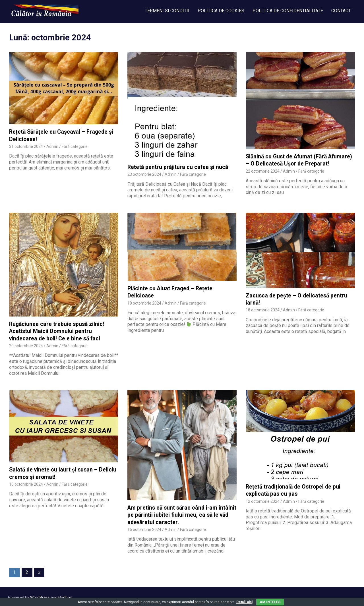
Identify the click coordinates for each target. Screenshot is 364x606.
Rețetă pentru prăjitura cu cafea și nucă (177, 167)
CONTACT (341, 11)
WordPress (40, 595)
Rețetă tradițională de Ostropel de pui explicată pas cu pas (292, 489)
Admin (52, 146)
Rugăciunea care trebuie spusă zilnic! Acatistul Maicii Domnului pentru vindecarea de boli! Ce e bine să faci (56, 330)
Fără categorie (75, 146)
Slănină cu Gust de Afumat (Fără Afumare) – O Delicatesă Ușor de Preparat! (298, 160)
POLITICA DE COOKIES (221, 11)
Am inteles (270, 602)
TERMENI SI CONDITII (167, 11)
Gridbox (65, 595)
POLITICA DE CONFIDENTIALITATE (288, 11)
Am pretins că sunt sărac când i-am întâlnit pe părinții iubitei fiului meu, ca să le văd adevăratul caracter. (181, 513)
